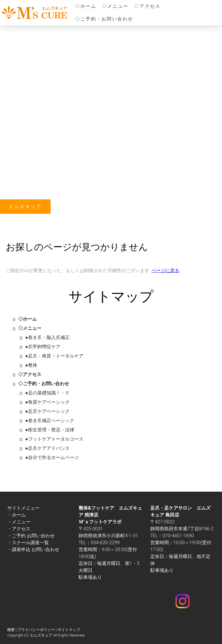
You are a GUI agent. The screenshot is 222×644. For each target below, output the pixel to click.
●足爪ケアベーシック (47, 411)
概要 (11, 630)
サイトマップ (69, 630)
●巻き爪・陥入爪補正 (47, 337)
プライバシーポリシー (36, 630)
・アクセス (19, 529)
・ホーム (16, 515)
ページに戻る (165, 270)
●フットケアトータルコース (54, 439)
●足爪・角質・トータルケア (54, 356)
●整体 (31, 365)
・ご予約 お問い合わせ (31, 536)
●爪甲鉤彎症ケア (43, 347)
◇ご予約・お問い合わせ (104, 19)
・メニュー (19, 522)
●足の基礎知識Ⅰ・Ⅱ (47, 393)
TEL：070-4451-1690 (172, 536)
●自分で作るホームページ (52, 457)
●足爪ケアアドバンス (47, 448)
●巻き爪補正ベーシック (50, 421)
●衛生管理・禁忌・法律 (50, 430)
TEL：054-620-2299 (99, 543)
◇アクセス (147, 6)
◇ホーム (86, 6)
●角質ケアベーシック (47, 402)
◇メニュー (115, 6)
